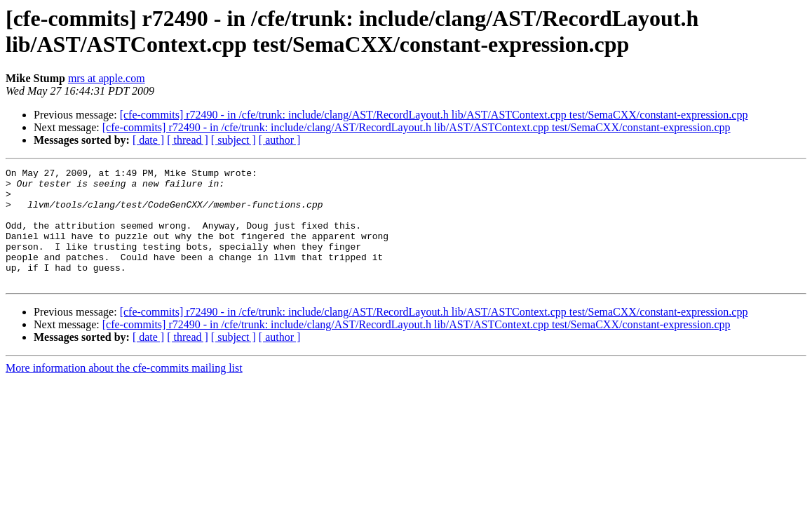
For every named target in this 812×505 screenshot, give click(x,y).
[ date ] (148, 140)
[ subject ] (234, 140)
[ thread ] (188, 140)
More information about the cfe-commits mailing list (124, 391)
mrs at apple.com (107, 78)
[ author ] (280, 140)
